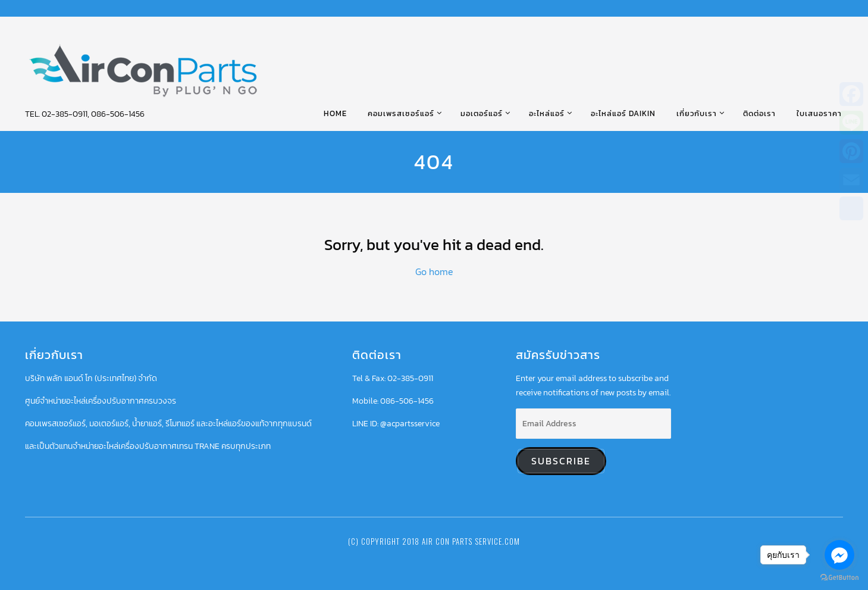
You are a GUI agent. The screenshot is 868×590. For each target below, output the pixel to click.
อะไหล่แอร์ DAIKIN (623, 113)
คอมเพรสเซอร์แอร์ (401, 113)
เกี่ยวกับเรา (697, 113)
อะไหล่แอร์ (547, 113)
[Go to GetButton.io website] (839, 578)
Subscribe (561, 461)
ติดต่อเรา (759, 113)
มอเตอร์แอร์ (482, 113)
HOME (335, 113)
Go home (434, 271)
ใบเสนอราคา (819, 113)
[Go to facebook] (839, 555)
